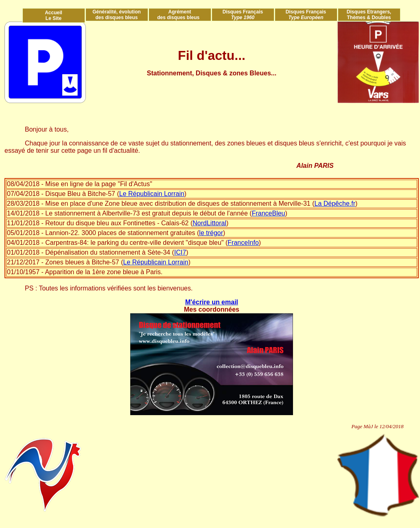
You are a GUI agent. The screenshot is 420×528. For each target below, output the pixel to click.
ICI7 (180, 252)
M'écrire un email (212, 302)
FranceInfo (243, 243)
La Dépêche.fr (335, 203)
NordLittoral (209, 223)
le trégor (211, 233)
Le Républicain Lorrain (152, 194)
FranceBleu (269, 213)
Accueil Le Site (54, 15)
